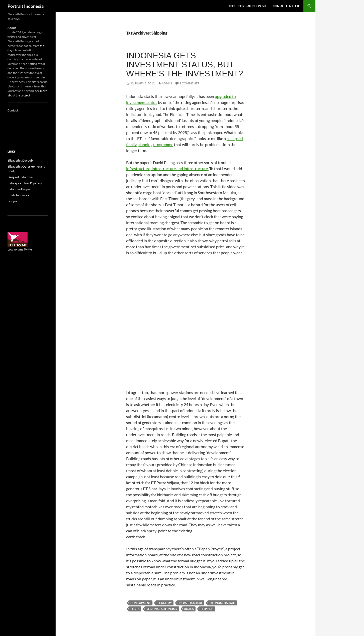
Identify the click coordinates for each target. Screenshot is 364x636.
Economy (165, 603)
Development (141, 603)
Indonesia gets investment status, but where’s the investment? (185, 65)
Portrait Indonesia (26, 6)
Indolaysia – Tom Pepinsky (25, 183)
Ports (135, 609)
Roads (189, 609)
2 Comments (189, 83)
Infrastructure (191, 603)
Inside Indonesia (18, 195)
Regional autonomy (162, 609)
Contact (13, 110)
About (12, 28)
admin (167, 83)
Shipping (207, 609)
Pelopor (13, 201)
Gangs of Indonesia (20, 177)
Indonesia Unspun (20, 189)
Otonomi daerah (222, 603)
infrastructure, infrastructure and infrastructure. (167, 168)
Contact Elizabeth (287, 6)
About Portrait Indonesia (247, 6)
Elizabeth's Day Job (20, 160)
